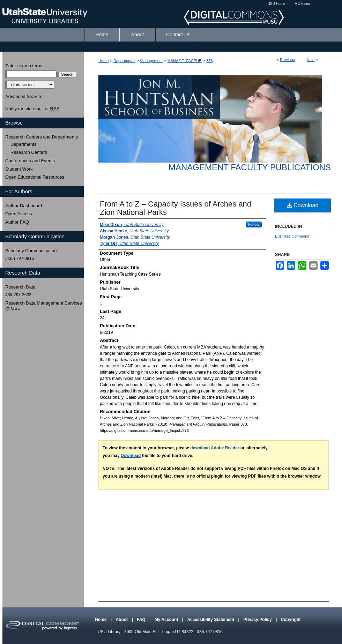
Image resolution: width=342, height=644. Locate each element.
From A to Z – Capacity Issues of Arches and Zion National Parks (176, 208)
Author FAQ (17, 222)
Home (103, 61)
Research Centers (29, 152)
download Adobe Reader (215, 448)
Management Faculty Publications (250, 167)
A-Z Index (302, 4)
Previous (287, 60)
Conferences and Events (30, 161)
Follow (254, 224)
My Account (167, 620)
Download (303, 205)
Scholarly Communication (31, 251)
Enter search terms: (25, 66)
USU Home (277, 4)
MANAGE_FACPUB (185, 61)
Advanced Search (23, 96)
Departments (124, 61)
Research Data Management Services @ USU (44, 306)
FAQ (142, 620)
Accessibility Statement (211, 620)
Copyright (291, 620)
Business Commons (292, 236)
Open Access (19, 214)
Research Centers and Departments (42, 137)
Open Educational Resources (35, 177)
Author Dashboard (24, 206)
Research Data (20, 287)
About (122, 620)
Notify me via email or (32, 109)
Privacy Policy (258, 620)
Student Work (19, 169)
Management (151, 61)
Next (311, 60)
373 (209, 61)
